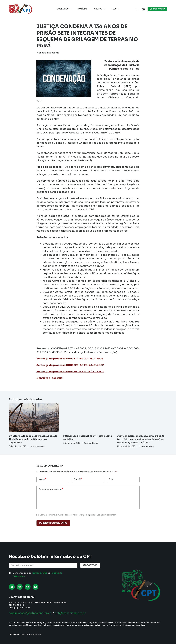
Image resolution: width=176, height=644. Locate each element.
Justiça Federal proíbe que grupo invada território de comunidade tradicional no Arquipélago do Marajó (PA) (141, 439)
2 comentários (91, 443)
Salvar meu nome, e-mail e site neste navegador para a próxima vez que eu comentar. (78, 515)
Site (111, 479)
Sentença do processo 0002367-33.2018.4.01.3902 (70, 372)
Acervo (100, 9)
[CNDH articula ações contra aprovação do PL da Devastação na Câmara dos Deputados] (34, 418)
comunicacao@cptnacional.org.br (31, 613)
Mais (116, 9)
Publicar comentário (53, 523)
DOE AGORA (157, 9)
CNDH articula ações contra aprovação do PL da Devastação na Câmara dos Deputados (33, 439)
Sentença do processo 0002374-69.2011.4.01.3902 (70, 359)
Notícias (83, 9)
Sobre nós (65, 9)
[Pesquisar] (137, 9)
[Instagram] (12, 587)
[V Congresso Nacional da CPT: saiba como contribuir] (88, 418)
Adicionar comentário (51, 489)
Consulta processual (50, 378)
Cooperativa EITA (34, 634)
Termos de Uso (39, 573)
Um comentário (37, 446)
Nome (42, 479)
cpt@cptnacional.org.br (70, 613)
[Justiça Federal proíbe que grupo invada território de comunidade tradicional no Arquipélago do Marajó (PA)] (142, 418)
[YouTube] (36, 587)
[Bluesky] (20, 587)
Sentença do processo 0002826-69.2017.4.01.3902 (70, 365)
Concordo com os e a (37, 574)
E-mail (78, 479)
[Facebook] (28, 587)
